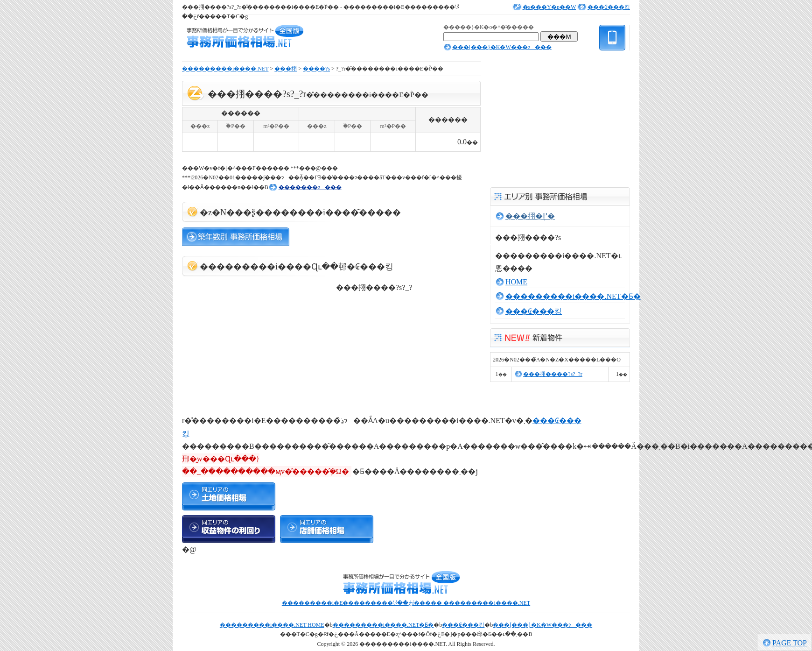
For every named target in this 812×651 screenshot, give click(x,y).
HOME (516, 282)
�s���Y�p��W (549, 7)
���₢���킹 (609, 7)
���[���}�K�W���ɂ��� (502, 47)
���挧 (286, 69)
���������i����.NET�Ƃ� (573, 296)
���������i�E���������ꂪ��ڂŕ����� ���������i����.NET (406, 603)
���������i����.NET (225, 69)
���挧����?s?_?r (553, 374)
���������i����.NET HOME (272, 625)
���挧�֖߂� (530, 216)
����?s (316, 69)
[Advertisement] (252, 342)
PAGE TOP (790, 643)
